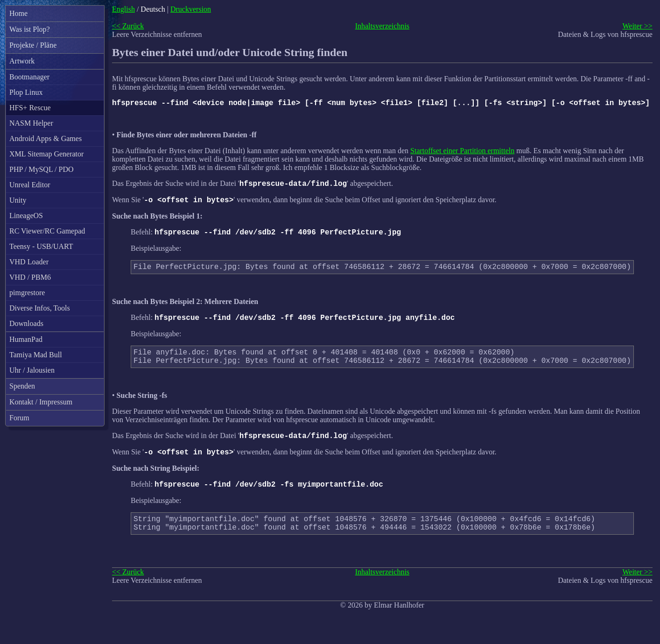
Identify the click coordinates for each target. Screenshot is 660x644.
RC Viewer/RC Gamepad (47, 231)
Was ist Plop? (30, 29)
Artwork (22, 61)
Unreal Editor (30, 185)
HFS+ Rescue (30, 108)
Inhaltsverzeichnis (382, 26)
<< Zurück (128, 26)
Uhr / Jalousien (32, 370)
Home (18, 13)
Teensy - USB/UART (41, 246)
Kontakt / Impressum (41, 402)
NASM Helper (31, 123)
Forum (19, 418)
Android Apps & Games (46, 138)
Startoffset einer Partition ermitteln (462, 152)
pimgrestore (27, 293)
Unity (18, 200)
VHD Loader (29, 262)
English (123, 9)
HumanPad (26, 339)
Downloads (26, 323)
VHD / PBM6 (30, 277)
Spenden (22, 386)
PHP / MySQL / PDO (42, 169)
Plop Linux (26, 92)
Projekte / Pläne (33, 45)
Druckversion (191, 9)
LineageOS (26, 216)
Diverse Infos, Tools (40, 308)
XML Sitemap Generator (46, 154)
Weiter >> (637, 26)
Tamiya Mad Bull (36, 355)
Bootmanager (29, 77)
